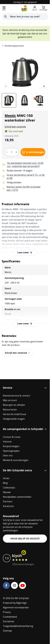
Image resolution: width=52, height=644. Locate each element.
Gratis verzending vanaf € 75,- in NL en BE (26, 176)
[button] (15, 127)
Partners (8, 501)
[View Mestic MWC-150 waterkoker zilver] (9, 100)
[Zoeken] (5, 17)
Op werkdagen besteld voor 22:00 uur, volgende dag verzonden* (25, 165)
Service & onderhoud (14, 414)
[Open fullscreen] (25, 72)
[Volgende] (44, 86)
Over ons (8, 455)
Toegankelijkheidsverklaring (18, 626)
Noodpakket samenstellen (17, 497)
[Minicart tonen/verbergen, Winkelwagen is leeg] (43, 8)
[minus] (7, 152)
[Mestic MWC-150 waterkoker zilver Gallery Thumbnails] (25, 100)
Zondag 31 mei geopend (25, 2)
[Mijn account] (35, 8)
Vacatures (8, 506)
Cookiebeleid (10, 617)
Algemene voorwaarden (16, 607)
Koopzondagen (11, 446)
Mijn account (10, 400)
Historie (7, 442)
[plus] (16, 152)
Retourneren (10, 410)
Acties (6, 478)
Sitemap (7, 631)
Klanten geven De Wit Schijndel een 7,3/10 (23, 188)
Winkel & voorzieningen (16, 460)
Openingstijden (11, 451)
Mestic (10, 116)
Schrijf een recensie (15, 127)
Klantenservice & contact (16, 396)
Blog (5, 483)
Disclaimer (9, 621)
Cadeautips (9, 488)
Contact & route (12, 437)
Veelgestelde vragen (14, 419)
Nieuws (7, 492)
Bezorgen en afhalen (14, 405)
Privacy (7, 612)
